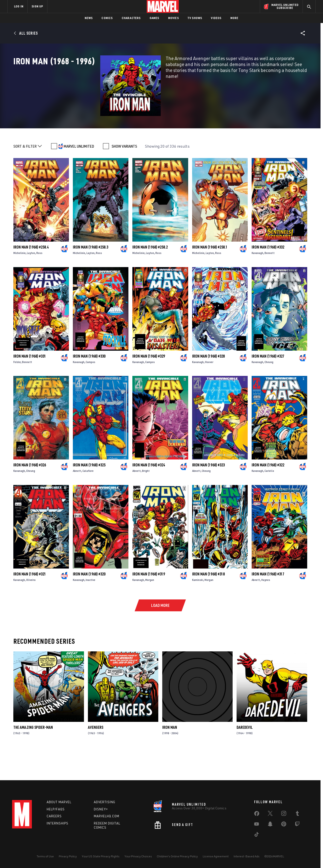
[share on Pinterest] (284, 825)
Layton (31, 279)
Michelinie (20, 279)
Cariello (269, 497)
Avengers (96, 753)
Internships (58, 823)
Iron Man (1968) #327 (268, 382)
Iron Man (170, 753)
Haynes (266, 605)
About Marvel (59, 802)
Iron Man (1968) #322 (268, 491)
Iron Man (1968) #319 (149, 600)
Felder (17, 388)
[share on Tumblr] (297, 814)
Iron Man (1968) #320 (89, 600)
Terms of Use (45, 856)
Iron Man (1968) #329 (149, 382)
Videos (216, 18)
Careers (54, 816)
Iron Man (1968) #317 (268, 600)
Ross (39, 279)
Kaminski (198, 605)
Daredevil (245, 753)
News (89, 18)
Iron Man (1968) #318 (208, 600)
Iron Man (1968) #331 (30, 382)
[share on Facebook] (257, 815)
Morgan (150, 605)
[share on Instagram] (284, 814)
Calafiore (88, 497)
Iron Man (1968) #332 (268, 273)
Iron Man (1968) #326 (30, 491)
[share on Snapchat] (270, 825)
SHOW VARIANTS (124, 172)
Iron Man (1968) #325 (89, 491)
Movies (173, 18)
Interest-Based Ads (247, 856)
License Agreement (216, 856)
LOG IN (19, 6)
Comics (107, 18)
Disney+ (101, 809)
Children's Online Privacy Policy (177, 856)
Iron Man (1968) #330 (89, 382)
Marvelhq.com (107, 816)
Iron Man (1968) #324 (149, 491)
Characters (131, 18)
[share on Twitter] (270, 814)
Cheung (269, 388)
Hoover (209, 388)
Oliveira (31, 605)
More (234, 18)
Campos (91, 388)
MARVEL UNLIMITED (79, 172)
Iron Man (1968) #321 (30, 600)
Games (154, 18)
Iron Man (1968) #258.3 (91, 273)
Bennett (270, 279)
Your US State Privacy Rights (101, 856)
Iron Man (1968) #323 (208, 491)
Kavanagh (257, 279)
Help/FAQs (56, 809)
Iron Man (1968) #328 (208, 382)
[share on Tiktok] (257, 835)
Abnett (77, 497)
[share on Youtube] (257, 825)
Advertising (105, 802)
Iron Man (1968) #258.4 (31, 273)
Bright (146, 497)
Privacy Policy (68, 856)
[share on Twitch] (297, 825)
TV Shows (195, 18)
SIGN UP (37, 6)
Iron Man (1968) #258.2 (150, 273)
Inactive (91, 605)
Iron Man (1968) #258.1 (210, 273)
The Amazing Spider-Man (33, 753)
